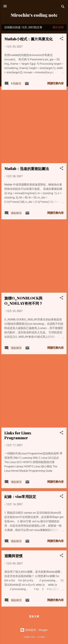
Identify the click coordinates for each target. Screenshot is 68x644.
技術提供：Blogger (34, 630)
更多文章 (34, 616)
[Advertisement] (34, 127)
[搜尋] (63, 7)
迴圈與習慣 (13, 556)
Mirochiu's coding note (34, 15)
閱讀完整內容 (55, 83)
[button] (61, 39)
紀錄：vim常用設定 (20, 496)
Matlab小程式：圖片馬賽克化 (28, 39)
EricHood (41, 637)
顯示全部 (58, 27)
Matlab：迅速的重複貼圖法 (27, 168)
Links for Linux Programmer (18, 435)
